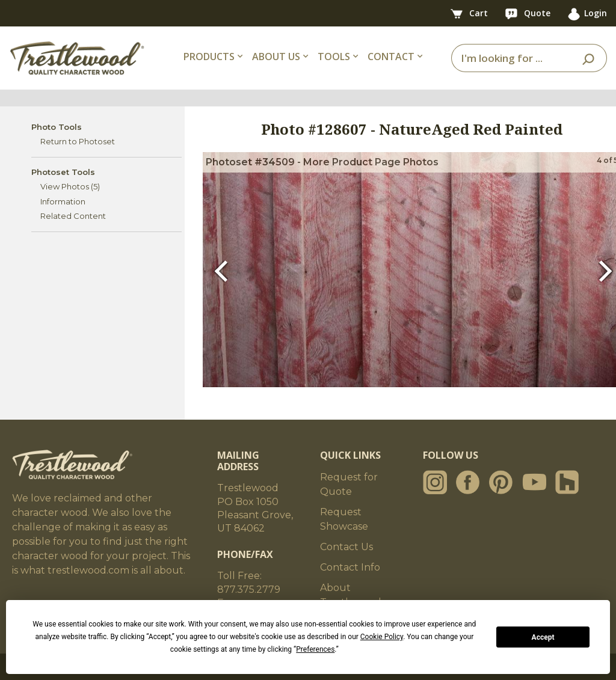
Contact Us (346, 547)
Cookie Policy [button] (382, 637)
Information (63, 201)
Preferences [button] (315, 649)
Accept (543, 637)
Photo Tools (57, 127)
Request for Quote (349, 484)
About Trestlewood (351, 595)
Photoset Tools (63, 172)
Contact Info (350, 567)
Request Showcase (344, 519)
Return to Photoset (78, 141)
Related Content (73, 216)
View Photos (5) (70, 186)
